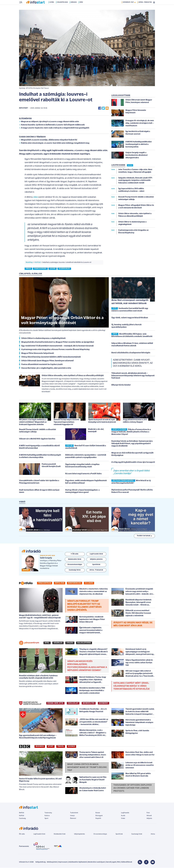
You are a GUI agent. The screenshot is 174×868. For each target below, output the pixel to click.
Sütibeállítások (127, 862)
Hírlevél (149, 816)
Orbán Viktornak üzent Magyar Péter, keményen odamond (47, 361)
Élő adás (75, 554)
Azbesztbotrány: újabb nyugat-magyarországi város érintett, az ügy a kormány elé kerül (133, 363)
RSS (118, 862)
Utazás (70, 643)
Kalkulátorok (84, 643)
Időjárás (149, 819)
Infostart (24, 108)
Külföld (38, 263)
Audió (123, 816)
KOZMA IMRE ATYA (55, 703)
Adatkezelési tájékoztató (78, 862)
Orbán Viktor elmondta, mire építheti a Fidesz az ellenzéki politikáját (73, 376)
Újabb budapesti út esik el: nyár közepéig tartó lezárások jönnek (102, 421)
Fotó (148, 813)
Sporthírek (119, 834)
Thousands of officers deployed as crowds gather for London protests (133, 788)
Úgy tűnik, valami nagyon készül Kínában (130, 318)
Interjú (72, 816)
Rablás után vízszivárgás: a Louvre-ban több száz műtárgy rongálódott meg (55, 143)
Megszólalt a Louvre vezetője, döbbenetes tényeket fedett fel (49, 140)
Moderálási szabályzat (96, 862)
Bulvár (98, 813)
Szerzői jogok (111, 862)
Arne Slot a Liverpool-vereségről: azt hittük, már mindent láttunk (130, 302)
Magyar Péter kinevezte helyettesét (38, 354)
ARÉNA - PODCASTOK (145, 7)
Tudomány (48, 813)
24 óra (53, 7)
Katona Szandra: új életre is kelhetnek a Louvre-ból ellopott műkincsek (53, 125)
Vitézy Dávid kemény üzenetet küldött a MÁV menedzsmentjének (51, 357)
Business (40, 747)
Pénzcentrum (45, 583)
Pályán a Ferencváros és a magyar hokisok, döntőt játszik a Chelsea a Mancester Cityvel (131, 432)
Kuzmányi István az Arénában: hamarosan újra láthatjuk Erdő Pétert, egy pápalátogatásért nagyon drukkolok (132, 444)
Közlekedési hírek (60, 834)
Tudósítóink (74, 813)
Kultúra (47, 816)
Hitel (47, 643)
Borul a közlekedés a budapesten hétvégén (131, 353)
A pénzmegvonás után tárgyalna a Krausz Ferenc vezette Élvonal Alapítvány (56, 350)
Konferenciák (75, 583)
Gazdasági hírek (137, 834)
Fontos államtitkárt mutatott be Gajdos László (42, 365)
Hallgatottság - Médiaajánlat (46, 862)
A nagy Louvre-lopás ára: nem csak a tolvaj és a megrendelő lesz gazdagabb (55, 128)
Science (71, 747)
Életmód (73, 819)
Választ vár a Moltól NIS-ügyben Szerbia (37, 439)
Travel (61, 747)
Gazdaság (22, 819)
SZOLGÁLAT (73, 703)
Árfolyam (59, 583)
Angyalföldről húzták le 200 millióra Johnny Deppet (135, 421)
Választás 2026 (63, 7)
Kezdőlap (29, 263)
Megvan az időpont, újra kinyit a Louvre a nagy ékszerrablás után (50, 122)
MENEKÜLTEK (89, 703)
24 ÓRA (130, 166)
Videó (123, 819)
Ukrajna (74, 7)
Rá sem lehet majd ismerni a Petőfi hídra (83, 474)
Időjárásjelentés (80, 834)
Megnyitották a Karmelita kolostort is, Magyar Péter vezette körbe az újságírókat (58, 342)
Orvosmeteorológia (100, 834)
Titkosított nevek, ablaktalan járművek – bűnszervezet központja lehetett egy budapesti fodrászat (133, 376)
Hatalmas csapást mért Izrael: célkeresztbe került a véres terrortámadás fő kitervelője (131, 686)
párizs (28, 269)
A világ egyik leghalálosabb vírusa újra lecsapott (133, 462)
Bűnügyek (99, 816)
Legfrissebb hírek (39, 834)
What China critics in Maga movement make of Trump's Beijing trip (87, 768)
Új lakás (89, 583)
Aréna (153, 834)
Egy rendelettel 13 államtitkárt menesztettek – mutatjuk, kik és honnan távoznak (57, 346)
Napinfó (98, 819)
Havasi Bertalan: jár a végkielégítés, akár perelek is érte (46, 368)
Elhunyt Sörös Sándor (121, 385)
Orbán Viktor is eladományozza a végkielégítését (43, 339)
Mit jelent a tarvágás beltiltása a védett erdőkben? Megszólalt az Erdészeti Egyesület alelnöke (33, 422)
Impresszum (63, 862)
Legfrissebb (125, 813)
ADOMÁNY (103, 703)
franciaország (40, 269)
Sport (51, 747)
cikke (35, 197)
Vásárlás (58, 643)
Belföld (22, 813)
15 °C (152, 2)
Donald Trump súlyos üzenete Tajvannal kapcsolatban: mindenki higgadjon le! (66, 422)
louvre (53, 269)
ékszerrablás (64, 269)
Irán (82, 7)
